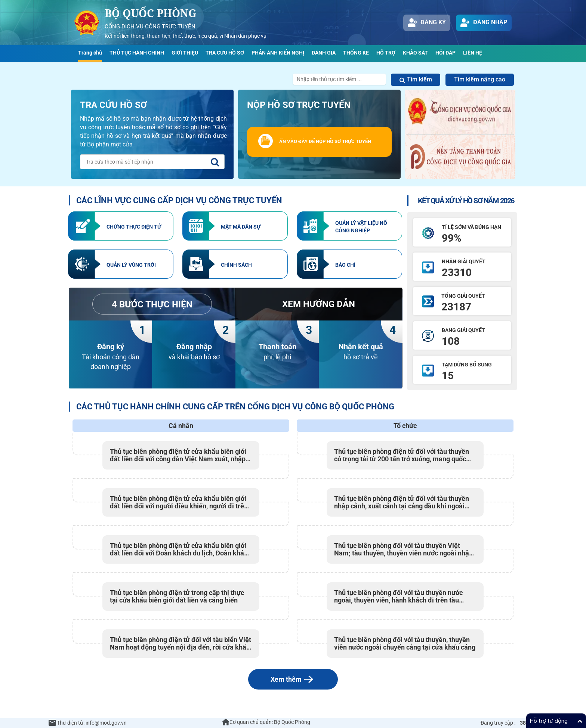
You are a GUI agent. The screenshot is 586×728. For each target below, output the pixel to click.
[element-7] (319, 304)
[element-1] (121, 226)
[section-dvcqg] (460, 134)
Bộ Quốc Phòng (151, 13)
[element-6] (349, 264)
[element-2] (235, 226)
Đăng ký (427, 23)
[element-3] (349, 226)
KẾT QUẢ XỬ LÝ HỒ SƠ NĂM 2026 (466, 201)
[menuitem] (90, 54)
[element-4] (121, 264)
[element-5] (235, 264)
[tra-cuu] (215, 162)
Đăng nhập (484, 23)
